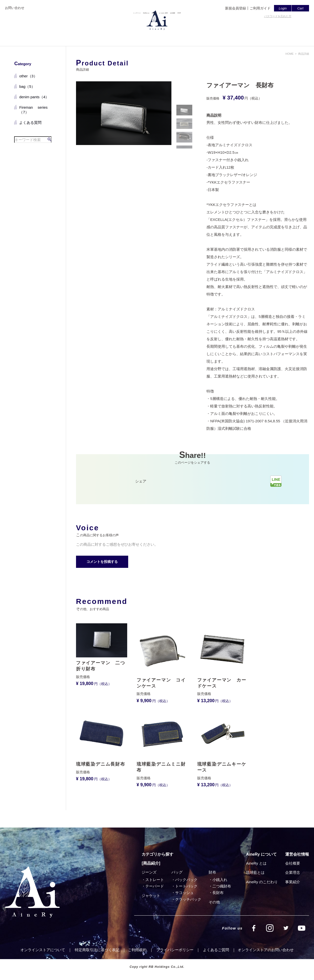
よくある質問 (30, 122)
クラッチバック (188, 899)
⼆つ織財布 (222, 886)
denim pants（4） (34, 97)
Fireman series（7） (33, 110)
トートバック (186, 886)
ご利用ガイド (260, 8)
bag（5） (27, 86)
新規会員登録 (235, 8)
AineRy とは (256, 863)
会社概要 (204, 37)
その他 (214, 902)
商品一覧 (148, 37)
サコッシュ (184, 893)
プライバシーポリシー (175, 950)
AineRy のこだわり (262, 882)
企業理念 (293, 872)
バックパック (186, 880)
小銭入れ (220, 880)
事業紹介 (293, 882)
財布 (212, 872)
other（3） (28, 76)
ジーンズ (149, 872)
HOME (290, 54)
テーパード (155, 886)
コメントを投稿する (102, 562)
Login (283, 8)
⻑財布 (218, 893)
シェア (141, 481)
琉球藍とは (255, 872)
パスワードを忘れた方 (278, 16)
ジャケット (151, 896)
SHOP (224, 37)
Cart (300, 8)
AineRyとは (124, 37)
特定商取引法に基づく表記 (97, 950)
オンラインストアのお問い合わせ (266, 950)
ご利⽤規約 (137, 950)
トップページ (95, 37)
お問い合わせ (15, 8)
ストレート (155, 880)
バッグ (177, 872)
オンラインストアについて (43, 950)
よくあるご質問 (176, 37)
